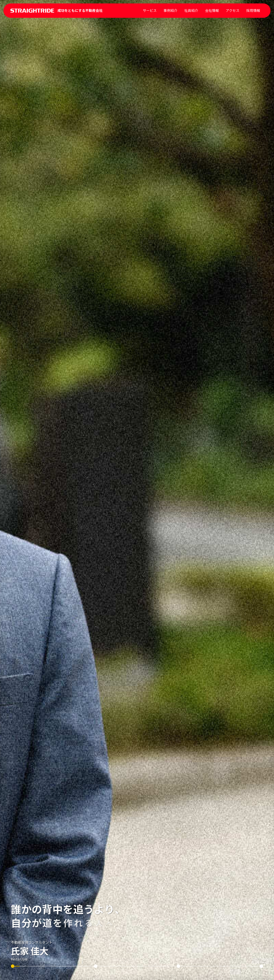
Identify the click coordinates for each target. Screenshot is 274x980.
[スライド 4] (261, 966)
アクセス (233, 10)
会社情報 (212, 10)
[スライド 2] (96, 966)
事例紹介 (170, 10)
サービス (150, 10)
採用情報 (253, 10)
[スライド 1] (13, 966)
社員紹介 (191, 10)
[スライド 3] (178, 966)
